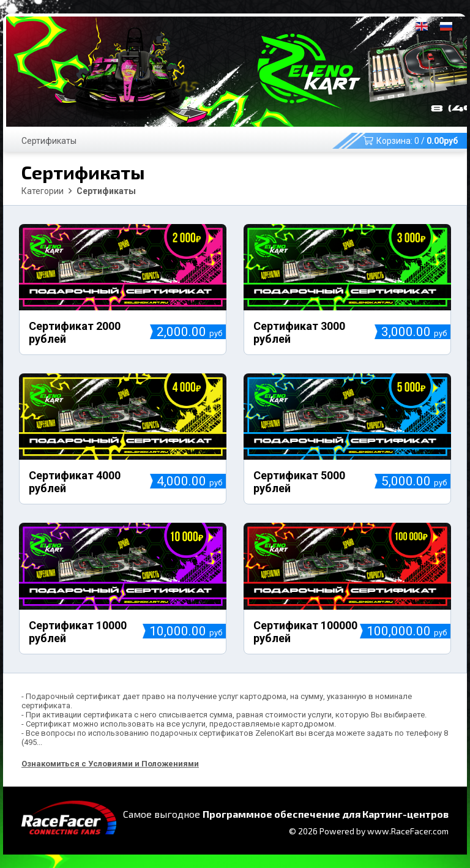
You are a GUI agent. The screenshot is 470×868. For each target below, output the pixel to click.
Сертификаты (49, 141)
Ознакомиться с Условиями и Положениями (110, 764)
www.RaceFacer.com (408, 831)
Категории (43, 191)
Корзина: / (410, 141)
